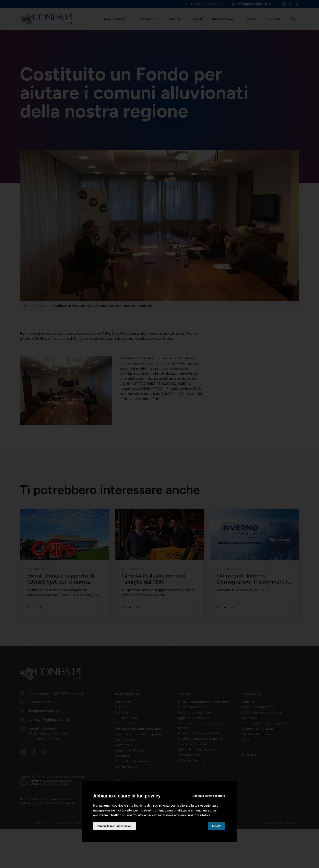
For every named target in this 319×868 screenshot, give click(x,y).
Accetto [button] (216, 826)
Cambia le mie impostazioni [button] (115, 826)
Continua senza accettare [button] (209, 796)
